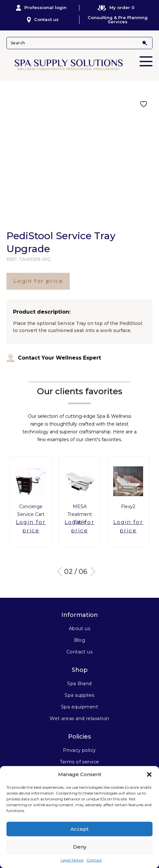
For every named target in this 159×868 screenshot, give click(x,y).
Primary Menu (146, 57)
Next (91, 572)
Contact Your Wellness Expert (54, 358)
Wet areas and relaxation (79, 718)
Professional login (41, 8)
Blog (80, 640)
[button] (149, 774)
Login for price (38, 281)
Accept (79, 829)
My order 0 (116, 8)
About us (80, 629)
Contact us (43, 20)
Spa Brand (79, 684)
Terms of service (79, 762)
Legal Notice (72, 860)
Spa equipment (79, 707)
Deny (80, 847)
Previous (62, 572)
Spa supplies (79, 695)
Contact (94, 860)
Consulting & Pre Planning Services (118, 20)
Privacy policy (79, 750)
